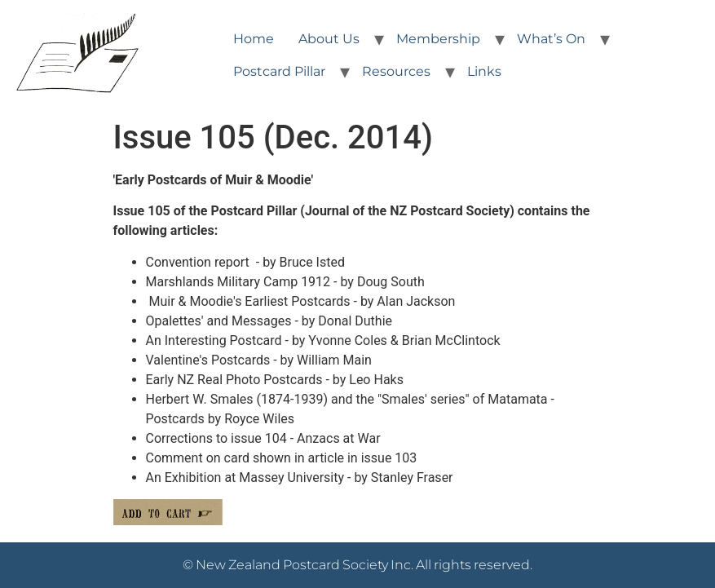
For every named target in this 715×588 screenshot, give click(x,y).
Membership (438, 39)
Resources (396, 71)
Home (254, 39)
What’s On (551, 39)
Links (484, 71)
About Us (329, 39)
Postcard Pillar (279, 71)
